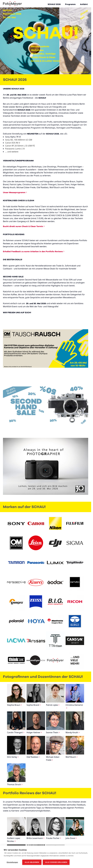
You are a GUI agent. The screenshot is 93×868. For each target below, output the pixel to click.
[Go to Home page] (12, 4)
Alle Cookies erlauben (56, 862)
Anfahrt (84, 4)
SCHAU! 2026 (54, 4)
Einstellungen (12, 862)
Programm (70, 4)
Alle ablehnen (32, 862)
